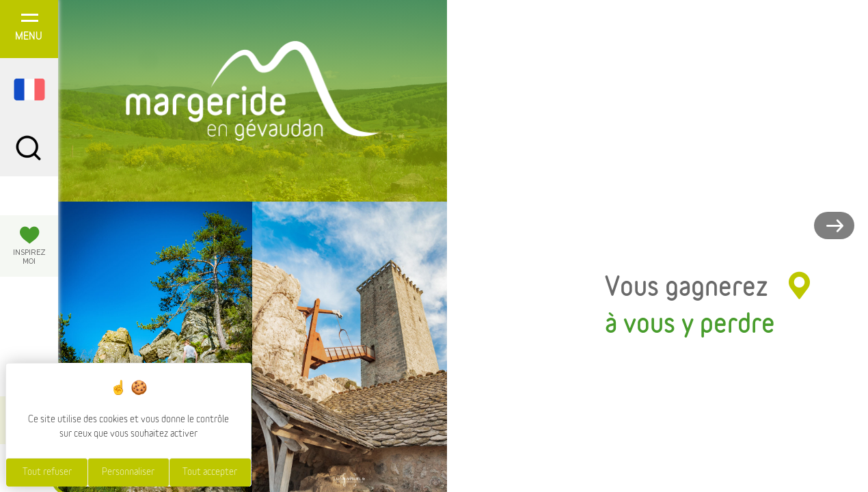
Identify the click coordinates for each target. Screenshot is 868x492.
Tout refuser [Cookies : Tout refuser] (47, 472)
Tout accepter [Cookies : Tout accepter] (210, 472)
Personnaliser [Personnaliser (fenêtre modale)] (128, 472)
